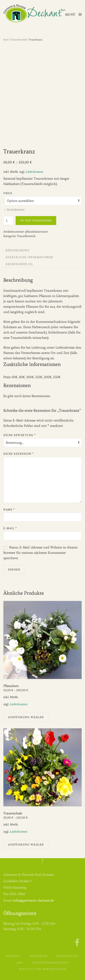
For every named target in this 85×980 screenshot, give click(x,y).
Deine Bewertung (20, 435)
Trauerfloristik (19, 40)
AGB (20, 962)
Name (9, 509)
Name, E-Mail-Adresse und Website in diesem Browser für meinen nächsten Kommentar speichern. (40, 553)
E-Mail (10, 528)
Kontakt (13, 956)
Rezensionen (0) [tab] (19, 264)
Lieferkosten (34, 172)
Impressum (38, 956)
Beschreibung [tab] (17, 250)
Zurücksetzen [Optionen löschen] (16, 210)
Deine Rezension (19, 454)
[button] (73, 14)
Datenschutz (68, 956)
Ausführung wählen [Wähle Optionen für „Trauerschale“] (26, 844)
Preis (8, 193)
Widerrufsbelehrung (50, 962)
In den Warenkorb (36, 220)
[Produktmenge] (8, 221)
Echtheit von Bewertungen (43, 969)
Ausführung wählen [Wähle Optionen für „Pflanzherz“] (26, 717)
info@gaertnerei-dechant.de (33, 900)
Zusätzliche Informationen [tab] (29, 257)
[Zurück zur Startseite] (34, 13)
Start (6, 40)
